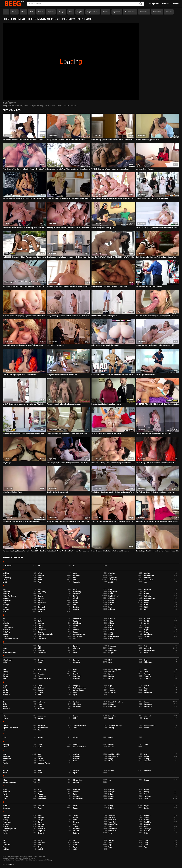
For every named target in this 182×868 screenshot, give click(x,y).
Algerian (51, 12)
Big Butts (41, 598)
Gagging (6, 686)
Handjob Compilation (116, 702)
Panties (146, 790)
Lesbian (41, 747)
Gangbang (77, 686)
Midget (111, 759)
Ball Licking (42, 592)
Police (14, 12)
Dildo (40, 648)
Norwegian (148, 770)
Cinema (76, 625)
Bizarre (146, 600)
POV (39, 790)
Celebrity (6, 623)
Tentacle (76, 843)
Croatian (111, 634)
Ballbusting (157, 12)
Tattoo (40, 840)
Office (5, 780)
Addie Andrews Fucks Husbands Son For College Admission (23, 404)
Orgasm (146, 780)
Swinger (76, 833)
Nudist (5, 773)
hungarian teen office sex (145, 169)
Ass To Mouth (149, 580)
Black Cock (42, 603)
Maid (146, 754)
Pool (145, 794)
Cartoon (41, 621)
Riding (111, 806)
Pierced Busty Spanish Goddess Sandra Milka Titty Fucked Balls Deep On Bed (113, 140)
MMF (40, 754)
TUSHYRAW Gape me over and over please (106, 433)
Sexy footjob (7, 463)
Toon (4, 847)
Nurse (40, 773)
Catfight (111, 621)
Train (146, 847)
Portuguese (42, 796)
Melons (40, 759)
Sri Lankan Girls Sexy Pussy (12, 492)
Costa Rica (6, 632)
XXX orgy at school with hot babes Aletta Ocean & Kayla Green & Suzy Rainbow (69, 228)
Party (40, 792)
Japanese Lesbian (79, 726)
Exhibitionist (148, 662)
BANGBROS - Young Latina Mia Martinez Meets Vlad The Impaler (113, 375)
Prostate (111, 796)
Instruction (112, 716)
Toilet (146, 845)
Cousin (111, 632)
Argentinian (113, 578)
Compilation (42, 630)
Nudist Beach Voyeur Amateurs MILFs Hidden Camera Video (68, 551)
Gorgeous (112, 690)
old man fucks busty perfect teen (147, 140)
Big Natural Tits (149, 598)
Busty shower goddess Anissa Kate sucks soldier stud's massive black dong (69, 316)
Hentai (40, 704)
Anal (110, 575)
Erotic (5, 662)
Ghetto (5, 688)
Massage (76, 756)
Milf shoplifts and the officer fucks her (149, 286)
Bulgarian (112, 609)
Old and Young (78, 780)
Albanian (112, 573)
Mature (146, 756)
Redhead (41, 806)
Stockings (147, 829)
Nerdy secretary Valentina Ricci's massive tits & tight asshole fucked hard (69, 522)
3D (39, 566)
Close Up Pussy (8, 628)
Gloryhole (6, 690)
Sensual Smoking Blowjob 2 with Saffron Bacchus (20, 375)
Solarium (41, 824)
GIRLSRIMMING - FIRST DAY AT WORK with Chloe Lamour (23, 140)
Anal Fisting (7, 578)
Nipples (111, 770)
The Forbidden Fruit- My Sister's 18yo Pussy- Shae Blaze (156, 492)
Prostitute (147, 796)
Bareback (6, 594)
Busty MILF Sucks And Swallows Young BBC (62, 375)
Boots (75, 605)
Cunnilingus (42, 639)
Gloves (40, 690)
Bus (145, 609)
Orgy (39, 782)
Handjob (62, 12)
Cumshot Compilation (10, 639)
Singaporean (7, 822)
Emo (145, 660)
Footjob (111, 676)
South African (113, 824)
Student (76, 831)
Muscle (5, 763)
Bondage (6, 605)
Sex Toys (112, 818)
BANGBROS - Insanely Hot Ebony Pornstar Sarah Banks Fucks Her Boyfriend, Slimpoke (24, 257)
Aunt (40, 582)
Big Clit (80, 12)
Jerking (111, 728)
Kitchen (76, 737)
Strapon (5, 831)
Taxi (75, 840)
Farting (5, 672)
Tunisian (6, 849)
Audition (6, 582)
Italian (146, 718)
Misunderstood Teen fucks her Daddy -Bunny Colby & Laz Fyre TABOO (24, 169)
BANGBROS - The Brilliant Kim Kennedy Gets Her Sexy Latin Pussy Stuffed (158, 404)
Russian (147, 808)
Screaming (112, 815)
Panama (111, 790)
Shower (146, 820)
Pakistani (76, 790)
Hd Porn (11, 864)
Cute (75, 639)
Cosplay (147, 630)
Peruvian (76, 792)
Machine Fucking (114, 754)
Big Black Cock (93, 12)
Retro (75, 806)
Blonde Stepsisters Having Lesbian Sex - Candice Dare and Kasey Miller (158, 551)
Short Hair (112, 820)
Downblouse (42, 653)
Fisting (111, 674)
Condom (76, 630)
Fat (39, 672)
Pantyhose (6, 792)
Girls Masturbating (80, 688)
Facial (75, 670)
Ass (74, 580)
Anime (40, 578)
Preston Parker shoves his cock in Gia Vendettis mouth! (22, 522)
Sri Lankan (42, 829)
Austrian (111, 582)
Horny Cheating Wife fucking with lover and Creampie (110, 551)
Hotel (40, 706)
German (60, 106)
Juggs (40, 730)
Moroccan (147, 761)
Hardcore (19, 106)
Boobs (40, 605)
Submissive (113, 831)
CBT (4, 619)
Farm (146, 670)
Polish (111, 794)
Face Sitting (42, 670)
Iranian (40, 718)
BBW (40, 589)
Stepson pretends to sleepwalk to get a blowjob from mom (67, 198)
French (5, 678)
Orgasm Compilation (10, 782)
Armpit (5, 580)
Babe (110, 589)
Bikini (75, 600)
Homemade (148, 704)
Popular (166, 4)
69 (74, 566)
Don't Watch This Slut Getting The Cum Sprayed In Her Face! (157, 316)
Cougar (40, 632)
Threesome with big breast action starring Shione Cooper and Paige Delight (113, 463)
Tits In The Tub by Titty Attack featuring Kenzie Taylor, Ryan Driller (158, 228)
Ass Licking (113, 580)
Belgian (41, 596)
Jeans (75, 728)
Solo (75, 824)
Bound (5, 607)
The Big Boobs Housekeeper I (57, 492)
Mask (40, 756)
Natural (5, 770)
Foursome (147, 676)
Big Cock (74, 106)
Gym (71, 12)
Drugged (111, 653)
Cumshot (147, 636)
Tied (39, 845)
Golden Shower (78, 690)
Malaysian (6, 756)
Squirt (146, 826)
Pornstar (6, 796)
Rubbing (111, 808)
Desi (145, 646)
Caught (146, 621)
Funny (111, 678)
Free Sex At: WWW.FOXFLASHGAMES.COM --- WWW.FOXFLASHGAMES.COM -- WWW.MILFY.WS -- (113, 257)
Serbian (76, 818)
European (76, 662)
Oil (39, 780)
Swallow (147, 831)
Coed (110, 628)
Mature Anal (7, 759)
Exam (110, 662)
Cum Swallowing (114, 636)
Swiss (111, 833)
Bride (110, 607)
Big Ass (76, 596)
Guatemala (6, 695)
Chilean (111, 623)
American (76, 575)
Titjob (111, 845)
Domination (42, 650)
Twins (75, 849)
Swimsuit (41, 833)
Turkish (41, 849)
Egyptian (76, 660)
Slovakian (76, 822)
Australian (77, 582)
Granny (40, 692)
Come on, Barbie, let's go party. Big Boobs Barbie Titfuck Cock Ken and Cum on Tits (24, 316)
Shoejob (41, 820)
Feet (75, 672)
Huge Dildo (112, 706)
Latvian (111, 745)
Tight (75, 845)
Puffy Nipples (78, 798)
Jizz (4, 730)
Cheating (41, 623)
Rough (40, 808)
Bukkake (76, 609)
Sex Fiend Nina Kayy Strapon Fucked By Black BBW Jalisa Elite (24, 551)
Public (5, 798)
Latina (75, 745)
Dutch (146, 653)
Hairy (4, 702)
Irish (75, 718)
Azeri (146, 582)
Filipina (5, 674)
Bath (39, 594)
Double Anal (113, 650)
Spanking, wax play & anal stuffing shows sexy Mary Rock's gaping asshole (69, 463)
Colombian (6, 630)
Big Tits (67, 106)
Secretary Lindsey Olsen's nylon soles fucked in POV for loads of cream (158, 522)
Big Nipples (7, 600)
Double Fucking (149, 650)
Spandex (147, 824)
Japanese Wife (130, 12)
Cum (39, 636)
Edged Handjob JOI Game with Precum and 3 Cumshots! (155, 463)
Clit (145, 625)
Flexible (5, 676)
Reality (53, 106)
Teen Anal (41, 843)
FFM (4, 670)
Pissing (40, 794)
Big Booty (6, 598)
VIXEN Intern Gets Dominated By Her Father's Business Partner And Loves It (113, 492)
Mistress (41, 761)
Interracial (147, 716)
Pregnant (76, 796)
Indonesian (42, 716)
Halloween (42, 702)
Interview (6, 718)
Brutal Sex (41, 609)
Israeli (111, 718)
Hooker (5, 706)
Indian (5, 716)
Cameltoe (112, 619)
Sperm (75, 826)
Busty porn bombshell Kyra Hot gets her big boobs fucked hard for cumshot (69, 286)
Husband (41, 709)
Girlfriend (41, 688)
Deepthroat (112, 646)
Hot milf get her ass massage (146, 375)
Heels (47, 106)
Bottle (146, 605)
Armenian (147, 578)
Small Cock (112, 822)
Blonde (26, 106)
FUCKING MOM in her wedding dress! (104, 316)
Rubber (76, 808)
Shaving (5, 820)
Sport (110, 826)
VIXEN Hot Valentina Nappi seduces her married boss (110, 169)
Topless (41, 847)
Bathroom (77, 594)
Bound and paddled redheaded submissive (106, 404)
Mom (23, 12)
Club (75, 628)
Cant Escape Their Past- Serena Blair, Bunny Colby (153, 433)
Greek (75, 692)
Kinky (5, 737)
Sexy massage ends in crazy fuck (103, 228)
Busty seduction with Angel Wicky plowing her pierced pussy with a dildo (69, 169)
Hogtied (111, 704)
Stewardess (144, 12)
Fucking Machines (44, 678)
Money (111, 761)
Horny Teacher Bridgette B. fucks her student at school (66, 140)
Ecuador (41, 660)
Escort (40, 662)
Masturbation (113, 756)
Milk (4, 761)
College (146, 628)
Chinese (106, 12)
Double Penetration (9, 653)
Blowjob (33, 106)
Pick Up (146, 792)
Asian (40, 580)
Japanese (41, 726)
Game (40, 686)
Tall (4, 840)
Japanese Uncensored (10, 728)
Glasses (147, 688)
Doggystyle (148, 648)
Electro (111, 660)
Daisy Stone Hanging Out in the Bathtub (105, 345)
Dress (75, 653)
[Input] (86, 4)
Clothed (41, 628)
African (40, 573)
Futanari (147, 678)
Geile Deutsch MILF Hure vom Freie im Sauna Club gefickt (156, 257)
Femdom (112, 672)
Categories (154, 4)
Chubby (5, 625)
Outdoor (76, 782)
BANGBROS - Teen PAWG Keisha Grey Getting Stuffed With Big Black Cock (24, 433)
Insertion (76, 716)
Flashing (147, 674)
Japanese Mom (149, 726)
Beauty (146, 594)
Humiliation (148, 706)
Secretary (147, 815)
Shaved (146, 818)
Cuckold (5, 636)
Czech (111, 639)
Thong (146, 843)
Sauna (75, 815)
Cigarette (41, 625)
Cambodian (77, 619)
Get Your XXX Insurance (55, 345)
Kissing (40, 737)
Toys (110, 847)
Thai (110, 843)
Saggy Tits (6, 815)
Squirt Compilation (9, 829)
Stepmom (76, 829)
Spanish (169, 12)
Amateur (41, 575)
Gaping (111, 686)
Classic (111, 625)
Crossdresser (148, 634)
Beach (111, 594)
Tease (146, 840)
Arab (32, 12)
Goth (145, 690)
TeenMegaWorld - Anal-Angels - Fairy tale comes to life (155, 345)
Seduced (6, 818)
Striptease (41, 831)
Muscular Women (44, 763)
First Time (77, 674)
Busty (40, 611)
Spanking (117, 12)
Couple (76, 632)
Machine (76, 754)
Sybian (146, 833)
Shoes (75, 820)
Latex (40, 745)
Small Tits (147, 822)
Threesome (7, 845)
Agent (75, 573)
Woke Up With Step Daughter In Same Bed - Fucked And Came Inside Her (24, 286)
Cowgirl (146, 632)
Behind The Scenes (9, 596)
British (146, 607)
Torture (76, 847)
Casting (76, 621)
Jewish (146, 728)
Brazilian (76, 607)
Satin (40, 815)
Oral (110, 780)
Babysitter (147, 589)
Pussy (146, 798)
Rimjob (146, 806)
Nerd (40, 770)
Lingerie (111, 747)
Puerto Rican (42, 798)
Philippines (112, 792)
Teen (4, 843)
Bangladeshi (113, 592)
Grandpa (6, 692)
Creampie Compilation (46, 634)
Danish (76, 646)
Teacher (111, 840)
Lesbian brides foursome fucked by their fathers (153, 198)
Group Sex (112, 692)
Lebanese (6, 747)
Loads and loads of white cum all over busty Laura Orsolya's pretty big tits (24, 228)
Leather (146, 745)
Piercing (40, 106)
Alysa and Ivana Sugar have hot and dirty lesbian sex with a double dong (113, 522)
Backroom (6, 592)
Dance (40, 646)
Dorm (75, 650)
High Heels (77, 704)
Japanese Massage (115, 726)
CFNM (40, 619)
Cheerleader (77, 623)
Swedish (6, 833)
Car (4, 621)
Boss (110, 605)
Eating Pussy (7, 660)
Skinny (40, 822)
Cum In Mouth (78, 636)
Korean (111, 737)
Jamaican (6, 726)
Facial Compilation (115, 670)
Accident (6, 573)
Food (40, 676)
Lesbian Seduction (80, 747)
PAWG (5, 790)
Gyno (75, 695)
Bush (4, 611)
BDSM (75, 589)
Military (146, 759)
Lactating (6, 745)
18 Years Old (7, 566)
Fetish (146, 672)
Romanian (6, 808)
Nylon (75, 773)
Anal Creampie (149, 575)
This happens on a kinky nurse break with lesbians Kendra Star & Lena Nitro (69, 257)
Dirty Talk (76, 648)
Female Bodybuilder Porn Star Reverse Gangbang (64, 404)
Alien (4, 575)
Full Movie (77, 678)
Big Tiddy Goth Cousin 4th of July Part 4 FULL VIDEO (110, 286)
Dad (6, 12)
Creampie (6, 634)
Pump (111, 798)
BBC (4, 589)
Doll (12, 106)
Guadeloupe (148, 692)
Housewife (77, 706)
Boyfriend (41, 607)
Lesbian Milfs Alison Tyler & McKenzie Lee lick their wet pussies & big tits (24, 198)
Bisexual (111, 600)
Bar (145, 592)
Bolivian (147, 603)
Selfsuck (41, 818)
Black (5, 603)
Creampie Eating (79, 634)
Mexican (76, 759)
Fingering (41, 674)
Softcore (6, 824)
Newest (176, 4)
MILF (4, 754)
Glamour (111, 688)
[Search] (141, 4)
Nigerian (76, 770)
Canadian (147, 619)
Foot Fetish (77, 676)
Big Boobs (147, 596)
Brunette (6, 609)
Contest (111, 630)
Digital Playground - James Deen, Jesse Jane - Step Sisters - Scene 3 (69, 433)
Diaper (5, 648)
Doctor (41, 12)
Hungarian (6, 709)
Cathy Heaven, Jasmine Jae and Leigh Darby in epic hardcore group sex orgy (113, 198)
